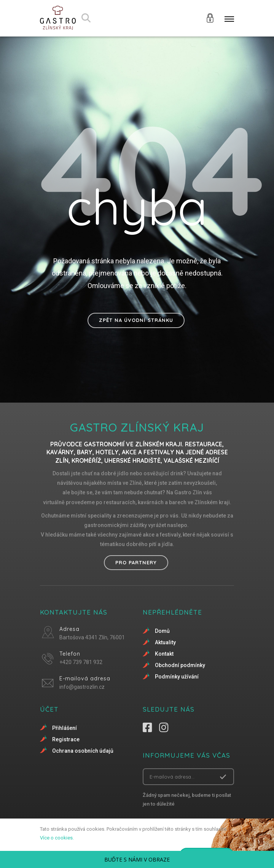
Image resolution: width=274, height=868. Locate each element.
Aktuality (165, 642)
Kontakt (164, 654)
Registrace (66, 739)
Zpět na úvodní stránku (136, 320)
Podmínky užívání (177, 677)
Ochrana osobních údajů (83, 751)
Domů (162, 631)
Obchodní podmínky (180, 665)
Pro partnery (136, 562)
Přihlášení (65, 728)
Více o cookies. (57, 838)
